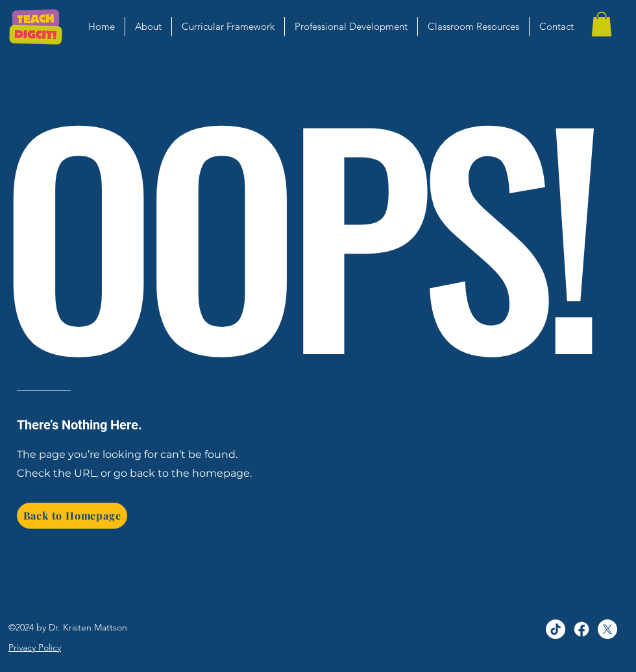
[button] (602, 24)
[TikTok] (556, 629)
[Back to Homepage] (72, 516)
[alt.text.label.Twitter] (607, 629)
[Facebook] (581, 629)
